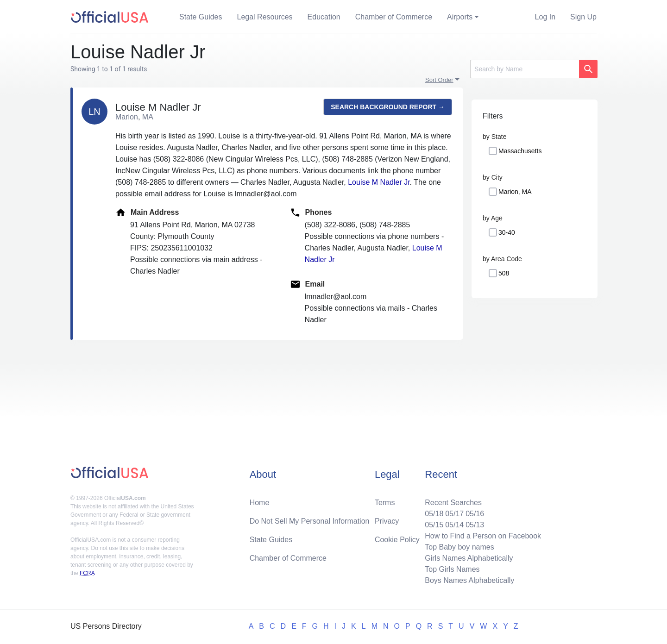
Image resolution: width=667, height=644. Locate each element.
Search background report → (388, 107)
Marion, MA (515, 192)
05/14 (454, 525)
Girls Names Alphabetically (469, 558)
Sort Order (439, 80)
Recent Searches (453, 503)
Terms (385, 503)
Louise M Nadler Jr (379, 182)
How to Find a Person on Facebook (483, 536)
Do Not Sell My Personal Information (310, 521)
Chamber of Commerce (394, 17)
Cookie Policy (397, 540)
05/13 (475, 525)
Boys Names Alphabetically (469, 580)
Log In (545, 17)
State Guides (201, 17)
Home (260, 503)
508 (504, 273)
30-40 (507, 232)
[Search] (525, 69)
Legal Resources (265, 17)
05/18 (434, 514)
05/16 (475, 514)
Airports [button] (460, 17)
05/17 (454, 514)
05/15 (434, 525)
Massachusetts (520, 151)
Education (324, 17)
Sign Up (583, 17)
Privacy (387, 521)
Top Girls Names (452, 569)
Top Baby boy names (459, 547)
